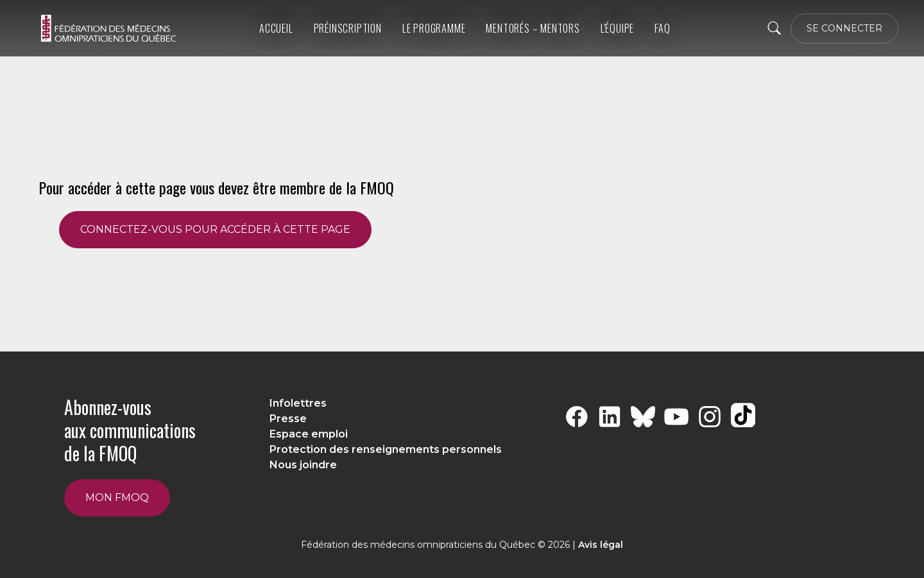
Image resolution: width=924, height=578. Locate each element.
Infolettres (298, 403)
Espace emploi (309, 434)
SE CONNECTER (844, 28)
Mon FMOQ (117, 497)
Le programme (434, 28)
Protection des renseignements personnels (386, 449)
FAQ (662, 28)
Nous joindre (303, 465)
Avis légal (601, 545)
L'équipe (617, 28)
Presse (288, 419)
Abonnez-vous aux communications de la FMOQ (130, 430)
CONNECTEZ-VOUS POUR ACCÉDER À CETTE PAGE (215, 229)
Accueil (276, 28)
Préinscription (348, 28)
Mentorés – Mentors (533, 28)
